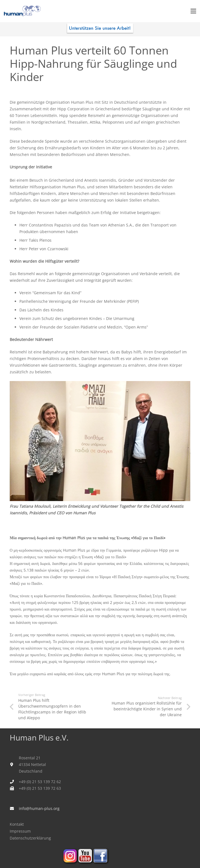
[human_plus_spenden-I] (100, 29)
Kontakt (17, 824)
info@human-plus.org (39, 808)
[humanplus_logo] (22, 11)
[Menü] (193, 11)
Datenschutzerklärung (30, 838)
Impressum (20, 831)
